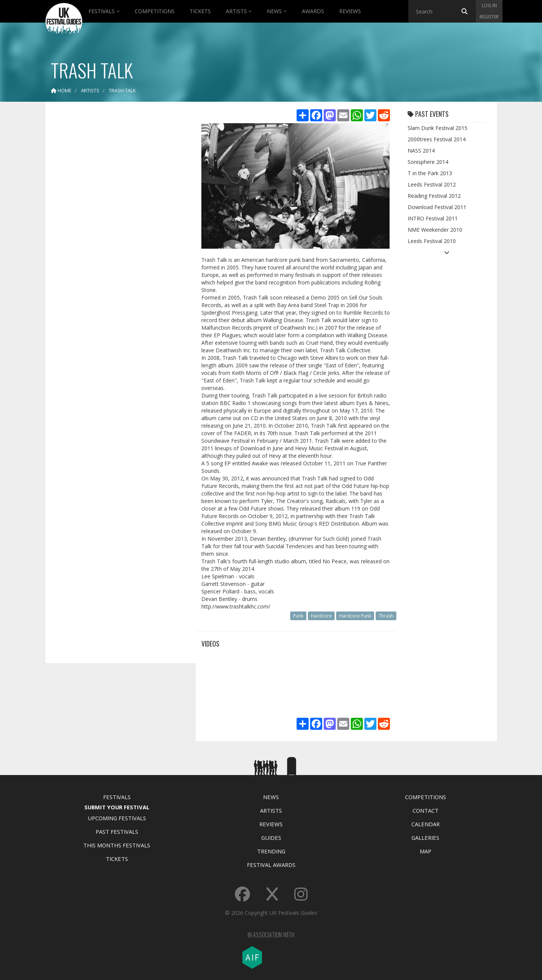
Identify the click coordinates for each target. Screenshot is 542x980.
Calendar (426, 824)
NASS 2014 (421, 151)
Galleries (425, 838)
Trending (271, 851)
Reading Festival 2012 (434, 196)
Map (426, 851)
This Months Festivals (117, 845)
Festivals (104, 11)
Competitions (155, 11)
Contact (426, 810)
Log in (489, 5)
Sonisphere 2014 (428, 162)
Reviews (350, 11)
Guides (271, 838)
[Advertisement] (115, 226)
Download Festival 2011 (437, 207)
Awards (313, 11)
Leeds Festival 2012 (432, 184)
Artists (239, 11)
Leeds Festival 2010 (432, 241)
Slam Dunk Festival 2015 (438, 128)
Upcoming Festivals (117, 818)
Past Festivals (117, 832)
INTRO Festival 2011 (433, 218)
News (277, 11)
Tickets (200, 11)
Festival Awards (271, 865)
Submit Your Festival (117, 807)
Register (489, 17)
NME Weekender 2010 (435, 230)
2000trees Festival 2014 (437, 139)
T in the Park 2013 (430, 173)
